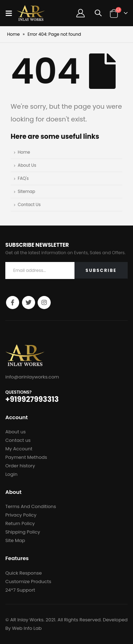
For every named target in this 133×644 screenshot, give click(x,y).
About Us (27, 165)
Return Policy (20, 523)
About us (16, 432)
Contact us (18, 440)
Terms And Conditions (31, 506)
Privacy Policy (21, 515)
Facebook (13, 303)
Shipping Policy (23, 532)
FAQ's (23, 178)
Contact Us (29, 205)
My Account (19, 449)
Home (13, 34)
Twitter (29, 303)
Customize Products (28, 582)
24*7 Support (20, 590)
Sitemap (26, 192)
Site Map (15, 540)
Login (11, 474)
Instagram (44, 303)
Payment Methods (26, 457)
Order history (20, 466)
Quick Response (24, 573)
